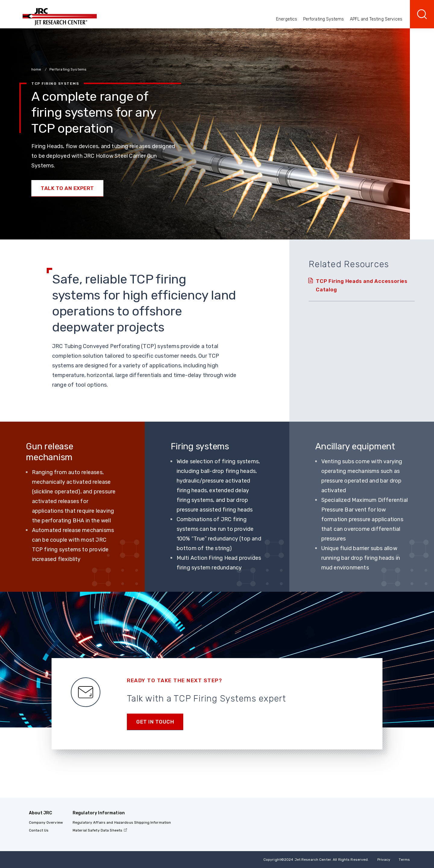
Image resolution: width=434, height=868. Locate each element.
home (37, 69)
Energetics (287, 19)
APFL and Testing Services (376, 19)
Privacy (384, 860)
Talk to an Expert (67, 188)
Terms (404, 860)
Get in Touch (155, 722)
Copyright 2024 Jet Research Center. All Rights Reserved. (316, 860)
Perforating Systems (324, 19)
